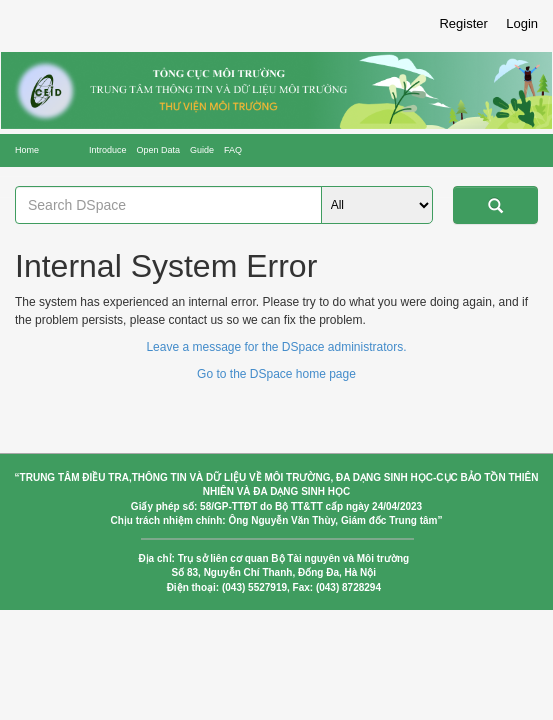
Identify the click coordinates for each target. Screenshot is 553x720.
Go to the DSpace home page (276, 374)
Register (463, 23)
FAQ (233, 150)
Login (522, 23)
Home (27, 150)
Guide (202, 150)
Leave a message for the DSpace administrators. (276, 347)
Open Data (159, 150)
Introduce (108, 150)
